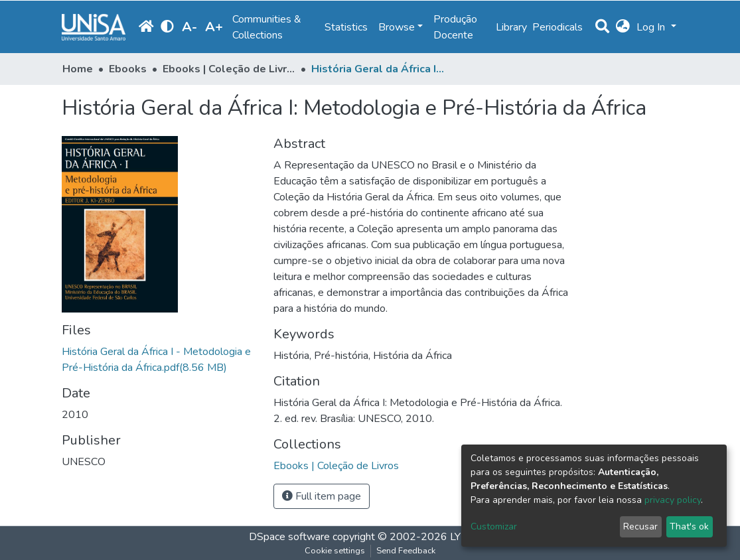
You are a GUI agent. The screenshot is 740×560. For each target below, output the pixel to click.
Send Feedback (406, 551)
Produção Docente (455, 27)
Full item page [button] (322, 496)
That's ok (689, 526)
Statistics (346, 27)
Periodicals (557, 27)
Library (511, 27)
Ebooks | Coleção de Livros (229, 69)
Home (78, 69)
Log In (652, 27)
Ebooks (128, 69)
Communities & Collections (267, 27)
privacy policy (673, 500)
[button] (623, 27)
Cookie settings (335, 551)
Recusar (640, 526)
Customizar (494, 526)
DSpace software (289, 537)
